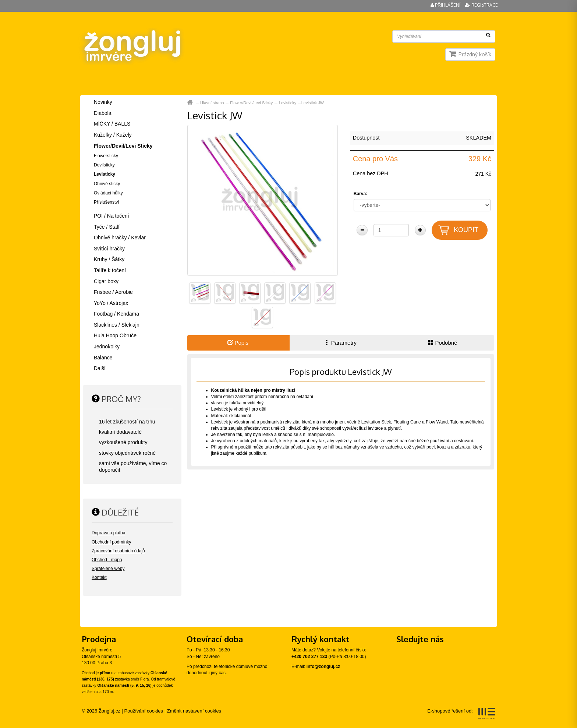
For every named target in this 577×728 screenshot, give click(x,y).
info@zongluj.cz (323, 667)
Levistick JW (313, 103)
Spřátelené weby (108, 569)
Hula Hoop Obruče (115, 335)
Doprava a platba (108, 533)
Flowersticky (106, 156)
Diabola (102, 113)
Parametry (340, 343)
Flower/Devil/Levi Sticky (251, 103)
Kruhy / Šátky (109, 259)
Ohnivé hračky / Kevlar (120, 238)
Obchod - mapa (107, 560)
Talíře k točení (110, 270)
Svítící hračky (109, 249)
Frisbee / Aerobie (113, 292)
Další (100, 368)
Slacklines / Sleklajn (117, 325)
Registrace (482, 5)
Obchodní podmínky (111, 542)
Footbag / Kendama (116, 314)
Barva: (360, 194)
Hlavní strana (212, 103)
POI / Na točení (111, 216)
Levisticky (288, 103)
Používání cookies (144, 711)
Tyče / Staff (107, 227)
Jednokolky (107, 347)
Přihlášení (446, 5)
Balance (103, 358)
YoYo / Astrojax (111, 303)
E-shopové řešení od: (461, 713)
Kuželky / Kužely (113, 135)
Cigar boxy (106, 281)
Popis (238, 343)
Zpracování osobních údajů (118, 551)
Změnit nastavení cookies (194, 711)
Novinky (103, 102)
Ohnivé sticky (107, 184)
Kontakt (99, 577)
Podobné (443, 343)
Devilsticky (104, 165)
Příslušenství (107, 202)
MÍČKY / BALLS (112, 124)
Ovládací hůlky (108, 193)
